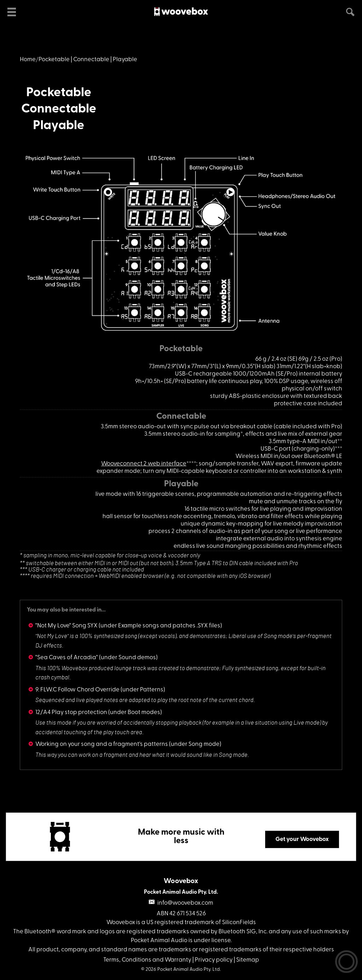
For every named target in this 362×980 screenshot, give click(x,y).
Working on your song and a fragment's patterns (102, 744)
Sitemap (248, 960)
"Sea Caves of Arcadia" (67, 658)
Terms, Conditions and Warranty (147, 960)
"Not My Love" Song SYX (66, 626)
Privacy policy (214, 960)
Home (28, 60)
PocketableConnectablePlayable (59, 110)
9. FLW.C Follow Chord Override (77, 690)
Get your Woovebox (302, 839)
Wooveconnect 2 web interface (144, 464)
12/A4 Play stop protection (71, 712)
